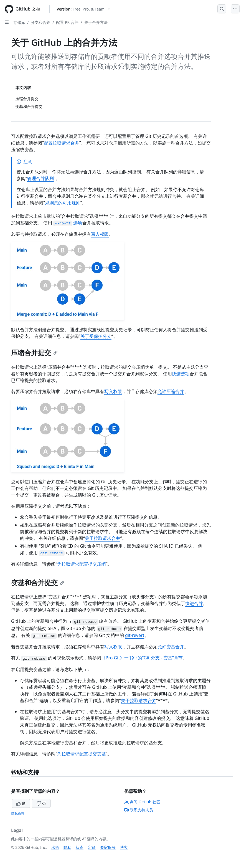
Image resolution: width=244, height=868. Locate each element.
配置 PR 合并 (67, 22)
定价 (92, 847)
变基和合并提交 (38, 582)
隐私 (67, 847)
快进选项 (181, 374)
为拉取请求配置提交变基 (82, 754)
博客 (124, 847)
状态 (80, 847)
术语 (55, 847)
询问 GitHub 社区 (142, 802)
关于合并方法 (96, 22)
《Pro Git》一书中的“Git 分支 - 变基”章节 (142, 658)
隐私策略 (18, 813)
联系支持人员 (139, 810)
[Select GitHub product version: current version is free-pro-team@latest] (83, 9)
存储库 (19, 22)
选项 (67, 223)
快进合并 (194, 603)
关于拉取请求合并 (103, 538)
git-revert (135, 635)
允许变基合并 (171, 647)
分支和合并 (40, 22)
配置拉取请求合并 (62, 143)
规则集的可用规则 (63, 203)
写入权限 (100, 234)
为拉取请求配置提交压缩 (82, 564)
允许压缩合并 (171, 391)
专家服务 (108, 847)
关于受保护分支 (96, 336)
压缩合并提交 (34, 352)
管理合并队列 (40, 178)
